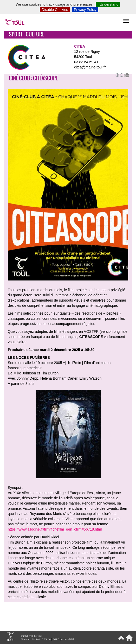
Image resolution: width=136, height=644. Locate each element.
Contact (36, 639)
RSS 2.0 (46, 639)
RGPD (56, 639)
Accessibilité (68, 639)
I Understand (108, 4)
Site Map (25, 639)
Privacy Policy (85, 10)
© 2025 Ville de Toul (31, 636)
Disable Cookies (55, 10)
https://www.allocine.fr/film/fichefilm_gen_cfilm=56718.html (55, 529)
